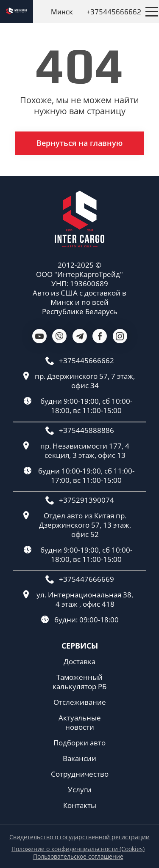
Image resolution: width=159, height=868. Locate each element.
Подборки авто (79, 743)
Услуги (80, 790)
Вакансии (79, 758)
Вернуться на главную (79, 143)
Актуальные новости (80, 723)
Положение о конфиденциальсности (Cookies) (78, 849)
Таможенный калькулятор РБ (79, 682)
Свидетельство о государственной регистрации (79, 837)
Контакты (80, 805)
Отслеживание (80, 702)
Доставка (79, 662)
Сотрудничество (80, 774)
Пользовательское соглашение (78, 857)
